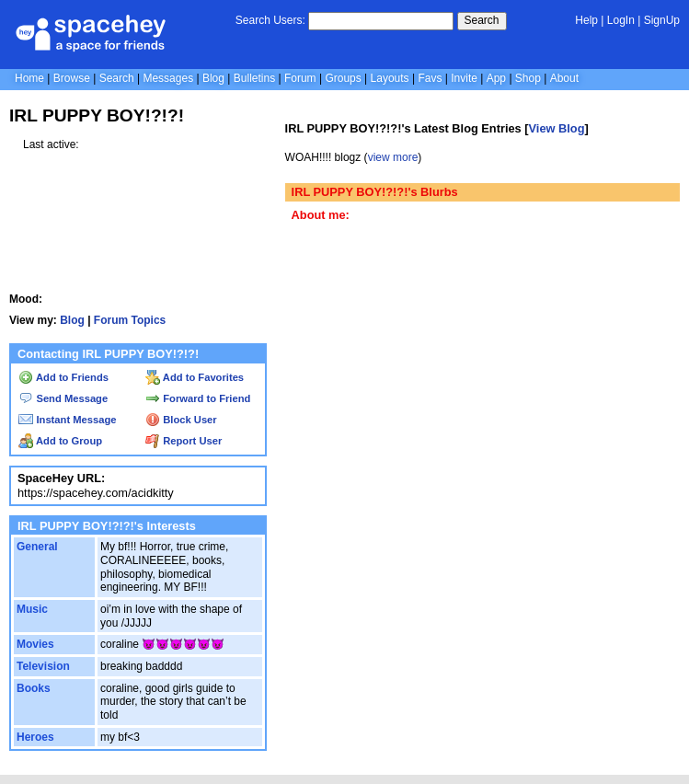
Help (586, 20)
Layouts (390, 78)
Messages (168, 78)
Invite (464, 78)
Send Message (63, 398)
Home (29, 78)
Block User (181, 420)
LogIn (621, 20)
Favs (430, 78)
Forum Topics (130, 320)
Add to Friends (63, 377)
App (496, 78)
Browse (72, 78)
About (564, 78)
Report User (184, 441)
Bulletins (254, 78)
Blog (213, 78)
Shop (528, 78)
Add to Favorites (195, 377)
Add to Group (60, 441)
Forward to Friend (198, 398)
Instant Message (67, 420)
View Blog (557, 128)
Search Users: (270, 20)
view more (393, 157)
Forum (300, 78)
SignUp (662, 20)
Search (482, 20)
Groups (343, 78)
